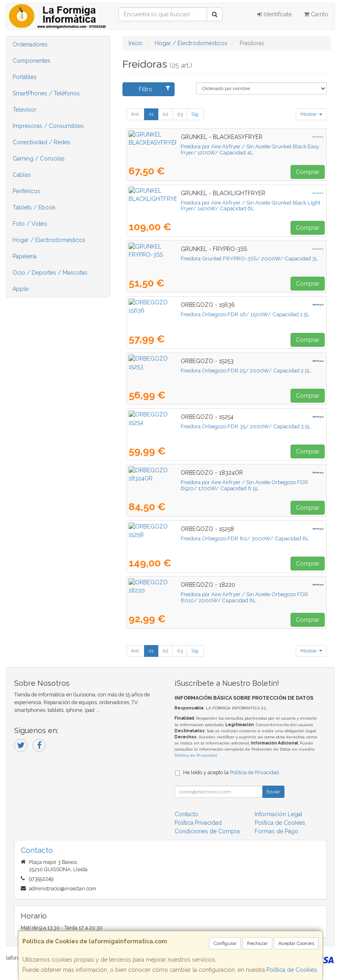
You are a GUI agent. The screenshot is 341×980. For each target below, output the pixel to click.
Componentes (32, 61)
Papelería (25, 256)
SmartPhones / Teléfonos (46, 93)
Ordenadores (30, 44)
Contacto (187, 814)
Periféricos (26, 191)
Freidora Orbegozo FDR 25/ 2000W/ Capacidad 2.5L (194, 370)
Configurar (225, 943)
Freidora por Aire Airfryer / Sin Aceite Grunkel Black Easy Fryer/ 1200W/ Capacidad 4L (217, 149)
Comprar (308, 172)
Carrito (316, 14)
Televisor (24, 110)
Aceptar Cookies (296, 943)
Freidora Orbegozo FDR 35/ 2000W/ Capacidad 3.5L (194, 426)
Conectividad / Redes (42, 142)
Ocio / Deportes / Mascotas (50, 273)
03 (180, 114)
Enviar (273, 792)
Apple (21, 289)
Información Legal (279, 814)
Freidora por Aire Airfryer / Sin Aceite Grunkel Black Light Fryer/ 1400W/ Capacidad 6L (218, 206)
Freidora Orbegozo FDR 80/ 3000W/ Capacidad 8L (193, 538)
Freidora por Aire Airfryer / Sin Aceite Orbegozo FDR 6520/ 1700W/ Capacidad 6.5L (226, 485)
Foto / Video (30, 224)
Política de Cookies (292, 970)
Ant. (136, 114)
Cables (22, 175)
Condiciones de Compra (207, 831)
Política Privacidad (198, 823)
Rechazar (257, 943)
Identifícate (274, 14)
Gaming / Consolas (39, 159)
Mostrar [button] (311, 114)
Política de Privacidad (196, 755)
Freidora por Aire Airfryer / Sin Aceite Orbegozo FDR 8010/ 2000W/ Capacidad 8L (227, 597)
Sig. (195, 114)
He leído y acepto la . (232, 772)
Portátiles (25, 77)
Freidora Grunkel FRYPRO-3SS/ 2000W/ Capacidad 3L (197, 258)
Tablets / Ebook (34, 207)
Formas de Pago (277, 831)
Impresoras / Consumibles (48, 126)
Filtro (154, 89)
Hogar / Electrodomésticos (49, 240)
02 (165, 114)
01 (151, 114)
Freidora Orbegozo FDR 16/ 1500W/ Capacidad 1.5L (193, 314)
